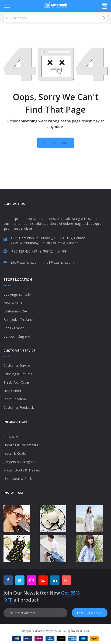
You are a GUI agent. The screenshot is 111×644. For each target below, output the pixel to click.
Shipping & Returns (18, 374)
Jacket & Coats (15, 453)
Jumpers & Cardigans (19, 462)
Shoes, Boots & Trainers (22, 470)
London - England (17, 336)
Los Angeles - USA (17, 294)
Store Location (15, 399)
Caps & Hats (13, 437)
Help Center (12, 391)
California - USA (15, 311)
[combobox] (55, 18)
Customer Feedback (19, 407)
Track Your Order (16, 382)
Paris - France (14, 328)
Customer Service (17, 365)
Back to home (56, 143)
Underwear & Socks (18, 479)
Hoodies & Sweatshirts (21, 445)
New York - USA (16, 303)
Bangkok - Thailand (18, 320)
